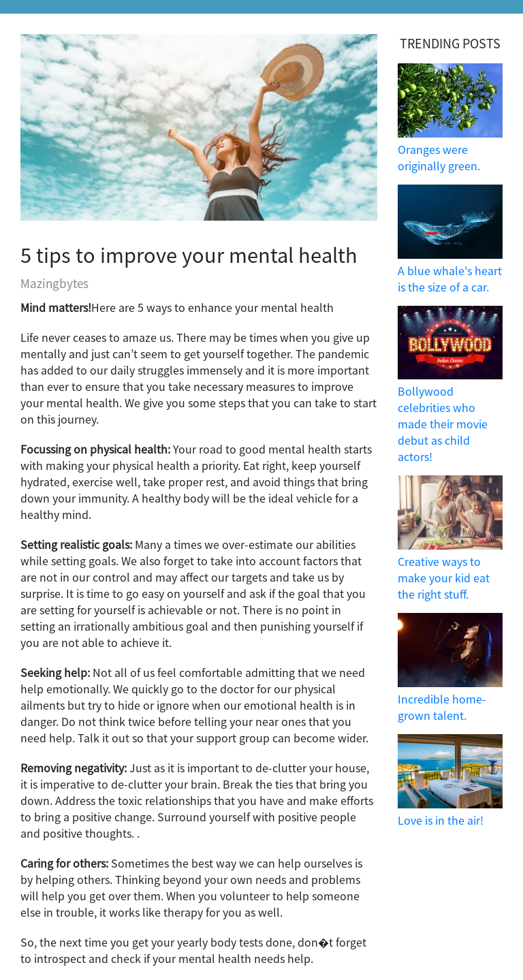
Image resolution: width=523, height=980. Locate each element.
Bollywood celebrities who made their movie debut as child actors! (443, 424)
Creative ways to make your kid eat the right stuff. (444, 578)
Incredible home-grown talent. (442, 707)
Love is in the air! (441, 820)
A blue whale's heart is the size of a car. (450, 279)
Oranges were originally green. (439, 157)
